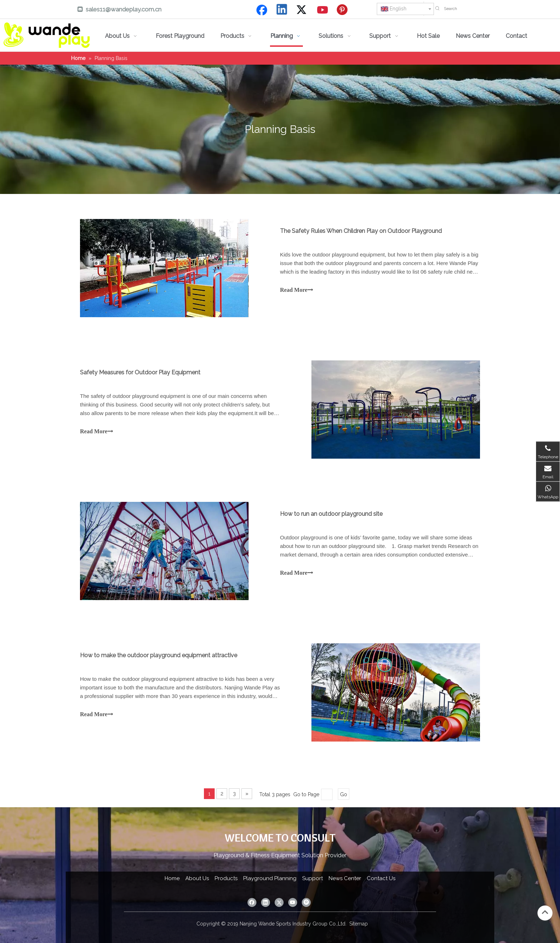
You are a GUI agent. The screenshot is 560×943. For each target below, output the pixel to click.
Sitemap (359, 924)
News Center (345, 878)
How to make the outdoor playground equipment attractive (159, 655)
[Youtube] (323, 10)
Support (312, 878)
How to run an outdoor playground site (331, 514)
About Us (197, 878)
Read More (297, 290)
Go (344, 794)
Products (226, 878)
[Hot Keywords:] (437, 9)
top (545, 912)
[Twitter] (302, 10)
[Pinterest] (343, 10)
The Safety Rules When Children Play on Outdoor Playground (361, 231)
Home (172, 878)
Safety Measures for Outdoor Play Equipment (140, 372)
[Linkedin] (282, 10)
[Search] (500, 9)
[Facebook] (262, 10)
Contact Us (381, 878)
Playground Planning (270, 878)
